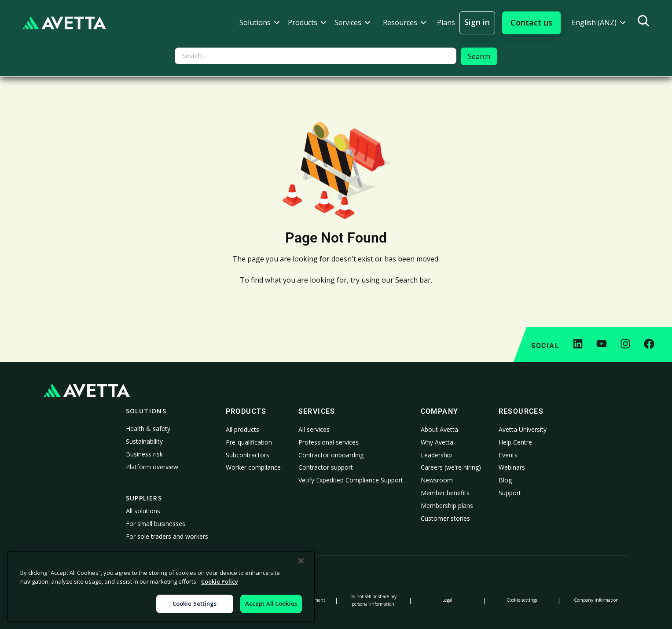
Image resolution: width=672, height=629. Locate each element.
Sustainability (144, 441)
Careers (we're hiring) (451, 467)
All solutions (143, 511)
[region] (161, 587)
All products (242, 429)
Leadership (436, 455)
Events (508, 455)
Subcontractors (248, 455)
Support (510, 493)
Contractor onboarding (331, 455)
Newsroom (437, 480)
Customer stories (445, 518)
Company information (596, 600)
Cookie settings (522, 600)
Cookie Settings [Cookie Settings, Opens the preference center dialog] (195, 603)
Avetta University (523, 429)
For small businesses (156, 524)
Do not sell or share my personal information (373, 600)
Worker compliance (253, 467)
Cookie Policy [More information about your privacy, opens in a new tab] (220, 581)
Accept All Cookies (271, 603)
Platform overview (152, 467)
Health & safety (148, 429)
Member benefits (445, 493)
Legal (447, 600)
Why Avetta (437, 442)
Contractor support (326, 467)
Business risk (144, 454)
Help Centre (515, 442)
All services (314, 429)
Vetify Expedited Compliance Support (351, 480)
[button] (260, 23)
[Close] (301, 561)
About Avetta (439, 429)
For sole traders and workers (167, 536)
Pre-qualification (249, 442)
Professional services (329, 442)
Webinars (512, 467)
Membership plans (447, 506)
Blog (505, 480)
